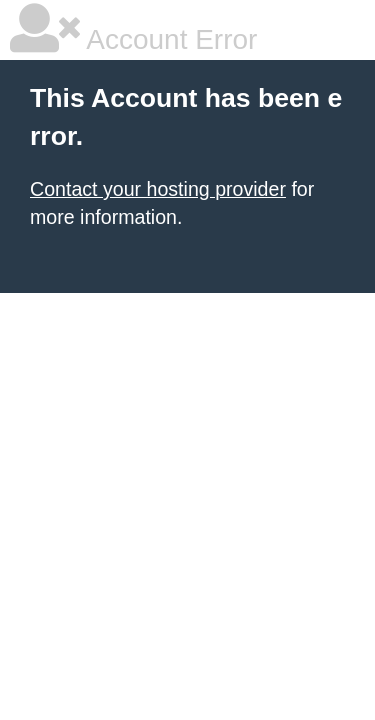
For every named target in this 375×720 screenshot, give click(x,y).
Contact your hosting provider (158, 189)
